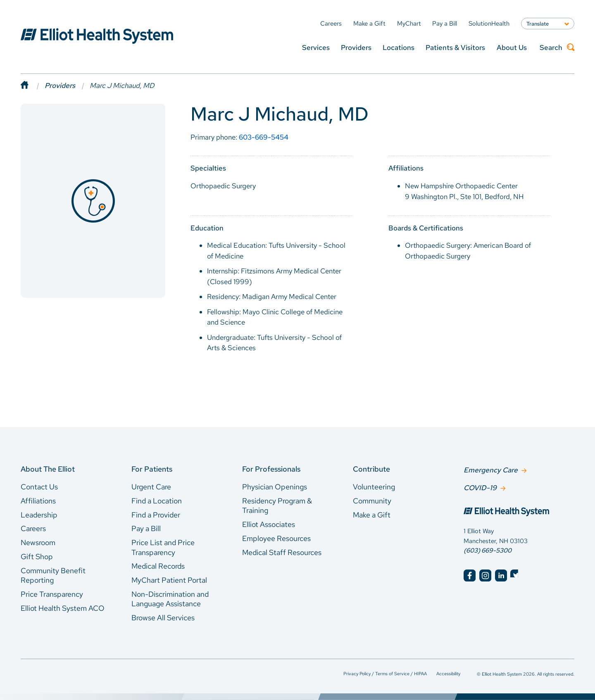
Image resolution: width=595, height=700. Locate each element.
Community (372, 501)
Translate (538, 24)
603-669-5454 (264, 137)
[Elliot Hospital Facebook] (470, 575)
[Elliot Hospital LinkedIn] (501, 575)
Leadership (39, 515)
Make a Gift (372, 515)
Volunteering (374, 487)
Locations (399, 47)
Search (557, 47)
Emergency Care (491, 470)
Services (316, 47)
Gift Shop (37, 556)
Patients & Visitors (455, 47)
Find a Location (157, 501)
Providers (356, 47)
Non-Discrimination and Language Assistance (170, 599)
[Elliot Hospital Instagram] (485, 575)
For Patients (152, 469)
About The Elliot (48, 469)
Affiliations (38, 501)
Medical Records (158, 566)
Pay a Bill (146, 528)
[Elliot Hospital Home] (519, 512)
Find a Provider (156, 515)
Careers (33, 528)
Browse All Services (163, 618)
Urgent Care (151, 487)
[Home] (33, 85)
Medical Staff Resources (282, 552)
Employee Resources (276, 538)
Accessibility (448, 673)
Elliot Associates (269, 524)
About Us (512, 47)
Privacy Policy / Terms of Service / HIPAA (385, 673)
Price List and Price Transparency (163, 547)
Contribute (371, 469)
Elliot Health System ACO (63, 608)
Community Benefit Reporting (53, 575)
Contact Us (39, 487)
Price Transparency (52, 594)
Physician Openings (275, 487)
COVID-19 (480, 487)
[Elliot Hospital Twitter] (516, 575)
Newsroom (38, 542)
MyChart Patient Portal (169, 580)
